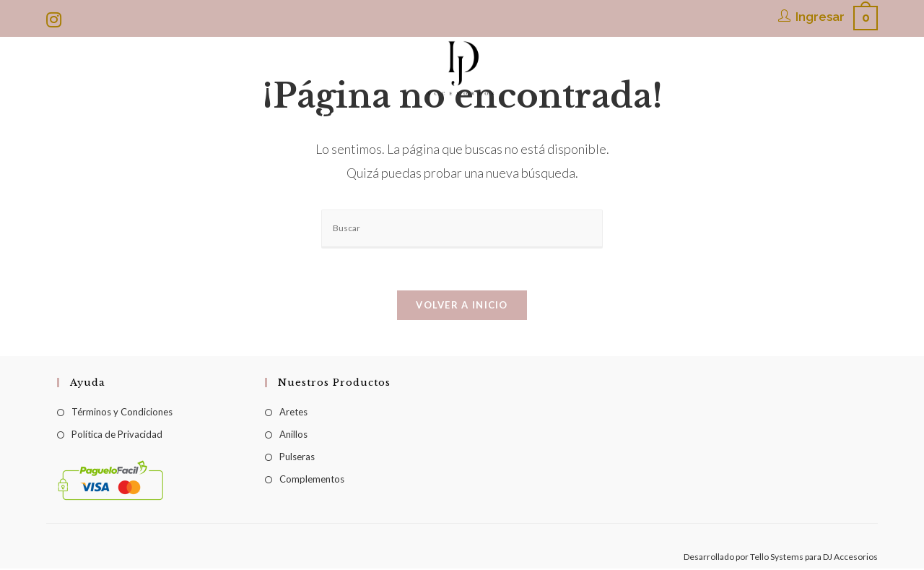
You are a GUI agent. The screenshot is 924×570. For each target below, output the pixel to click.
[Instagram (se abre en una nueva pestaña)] (56, 20)
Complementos (312, 480)
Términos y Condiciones (122, 413)
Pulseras (297, 458)
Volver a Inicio (462, 306)
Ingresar (820, 17)
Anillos (293, 436)
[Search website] (752, 116)
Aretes (293, 413)
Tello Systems (777, 558)
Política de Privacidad (117, 436)
